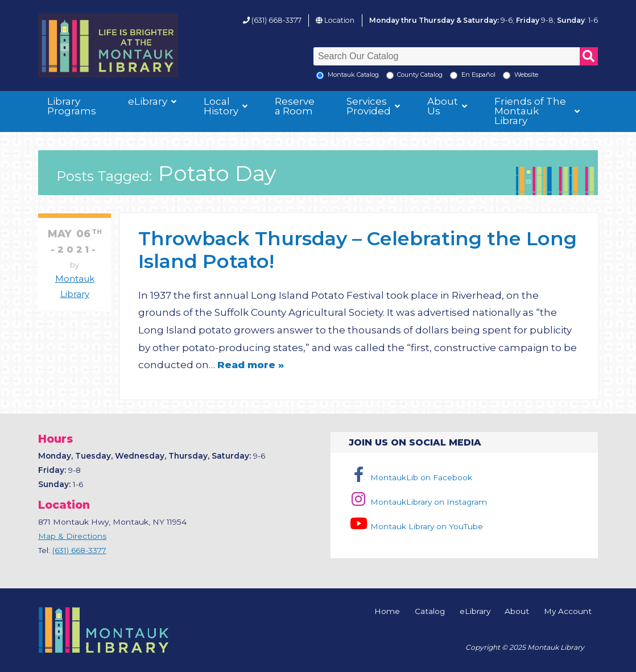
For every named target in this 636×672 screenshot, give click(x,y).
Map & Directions (72, 536)
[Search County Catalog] (390, 75)
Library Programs (72, 106)
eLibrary (148, 101)
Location (339, 20)
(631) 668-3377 (276, 20)
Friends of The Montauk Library (530, 111)
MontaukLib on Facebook (410, 477)
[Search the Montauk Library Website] (507, 75)
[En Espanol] (454, 75)
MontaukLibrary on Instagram (418, 502)
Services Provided (369, 106)
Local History (221, 106)
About (517, 612)
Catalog (430, 612)
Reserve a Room (295, 106)
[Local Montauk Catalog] (320, 75)
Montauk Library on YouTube (416, 526)
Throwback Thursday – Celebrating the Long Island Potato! (358, 250)
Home (387, 612)
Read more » (251, 365)
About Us (443, 106)
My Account (568, 612)
